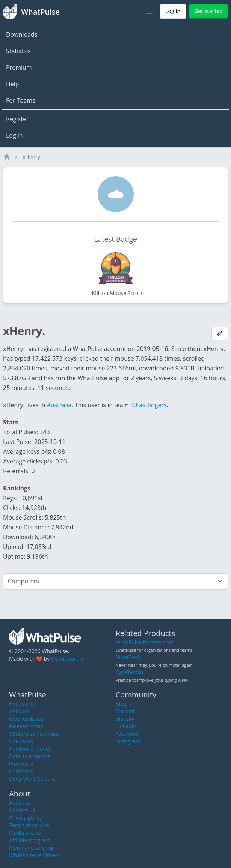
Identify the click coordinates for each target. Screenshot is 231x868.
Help (13, 84)
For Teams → (24, 100)
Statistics (18, 51)
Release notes (26, 726)
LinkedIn (126, 726)
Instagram (128, 741)
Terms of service (29, 825)
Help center (23, 704)
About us (20, 803)
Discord (125, 711)
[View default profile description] (220, 334)
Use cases (21, 741)
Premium (19, 67)
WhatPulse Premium (34, 734)
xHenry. (32, 157)
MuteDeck (128, 657)
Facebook (127, 734)
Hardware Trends (30, 749)
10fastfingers (149, 405)
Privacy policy (26, 818)
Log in (14, 135)
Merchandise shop (32, 848)
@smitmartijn (68, 659)
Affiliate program (30, 840)
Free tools (21, 764)
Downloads (22, 34)
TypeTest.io (130, 672)
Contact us (22, 810)
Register (17, 119)
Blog (121, 704)
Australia (59, 405)
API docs (19, 711)
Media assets (25, 833)
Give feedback (26, 719)
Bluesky (125, 719)
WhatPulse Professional (144, 642)
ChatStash (21, 771)
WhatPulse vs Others (34, 855)
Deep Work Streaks (32, 779)
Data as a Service (30, 756)
